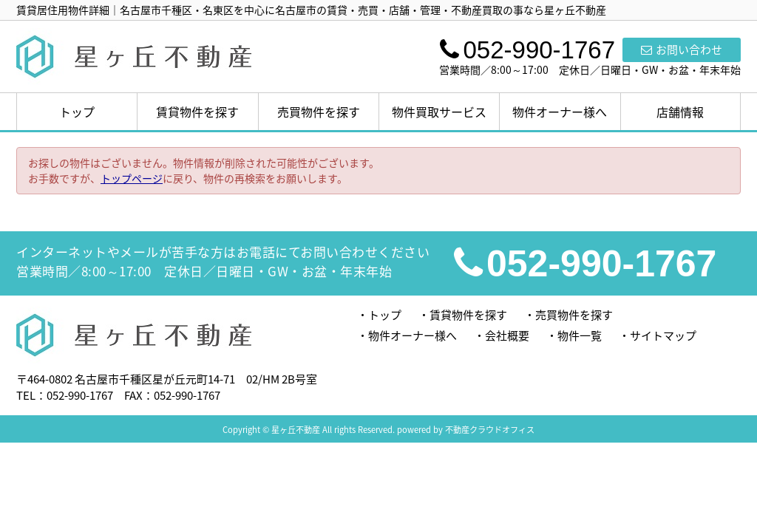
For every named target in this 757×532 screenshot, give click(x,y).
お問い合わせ (682, 50)
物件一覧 (580, 335)
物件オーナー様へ (560, 112)
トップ (77, 112)
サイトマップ (663, 335)
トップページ (132, 178)
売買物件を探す (319, 112)
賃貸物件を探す (197, 112)
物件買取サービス (439, 112)
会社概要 (507, 335)
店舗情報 (680, 112)
